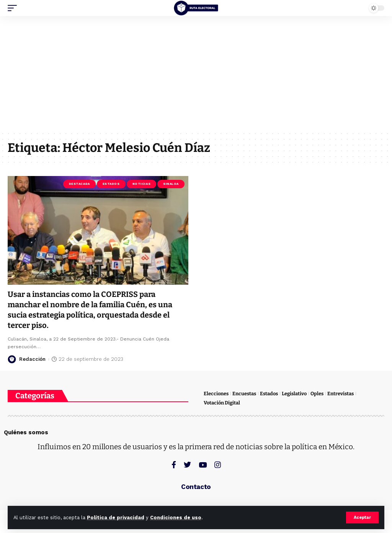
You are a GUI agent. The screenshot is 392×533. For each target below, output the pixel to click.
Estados (111, 184)
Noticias (141, 184)
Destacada (79, 184)
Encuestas (244, 394)
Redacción (33, 358)
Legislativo (294, 394)
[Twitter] (187, 465)
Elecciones (216, 394)
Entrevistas (341, 394)
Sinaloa (171, 184)
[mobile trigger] (14, 8)
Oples (317, 394)
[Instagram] (218, 465)
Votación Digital (222, 403)
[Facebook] (174, 465)
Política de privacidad (116, 518)
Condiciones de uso (176, 518)
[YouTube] (203, 465)
